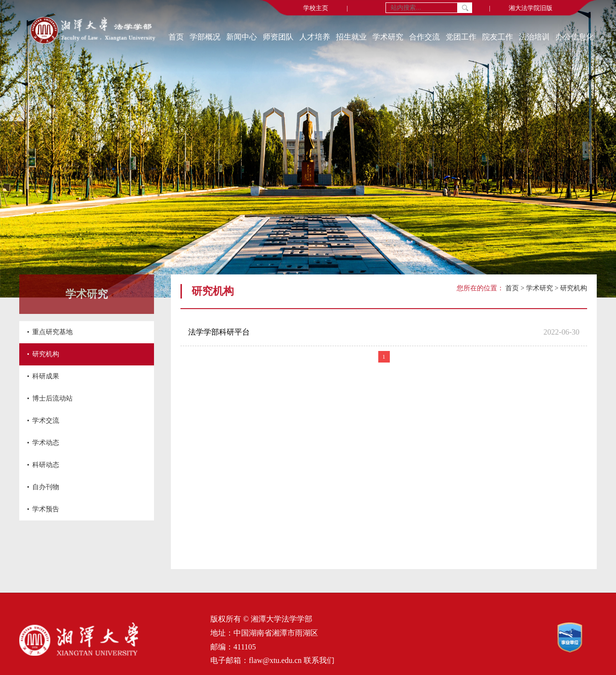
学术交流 (46, 421)
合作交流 (424, 37)
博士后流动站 (52, 398)
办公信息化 (575, 37)
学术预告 (46, 509)
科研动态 (46, 465)
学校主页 (316, 8)
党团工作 (461, 37)
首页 (176, 37)
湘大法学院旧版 (531, 8)
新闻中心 (242, 37)
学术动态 (46, 443)
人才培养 (315, 37)
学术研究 (388, 37)
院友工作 (498, 37)
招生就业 (351, 37)
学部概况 (205, 37)
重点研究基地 (52, 332)
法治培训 (534, 37)
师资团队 (278, 37)
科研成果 (46, 376)
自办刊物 (46, 487)
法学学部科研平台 (219, 332)
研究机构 (46, 354)
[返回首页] (93, 31)
